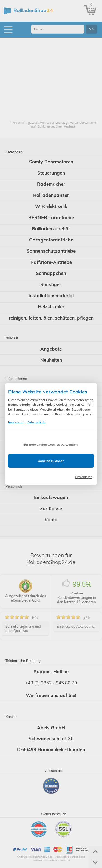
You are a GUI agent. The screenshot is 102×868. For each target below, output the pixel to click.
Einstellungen (84, 477)
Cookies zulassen (51, 461)
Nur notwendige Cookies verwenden (50, 444)
